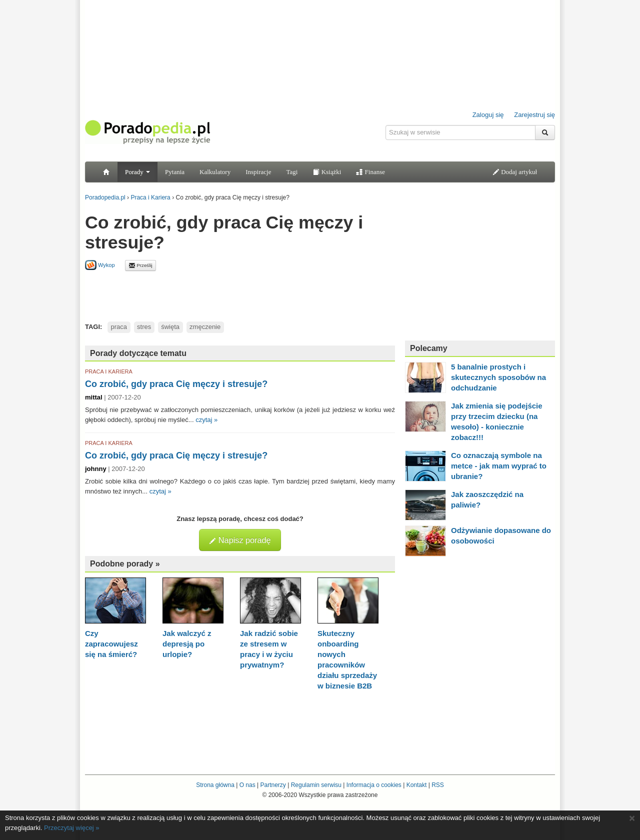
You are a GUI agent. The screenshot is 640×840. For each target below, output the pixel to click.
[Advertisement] (240, 293)
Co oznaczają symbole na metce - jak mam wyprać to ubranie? (499, 466)
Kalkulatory (215, 172)
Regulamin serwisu (316, 785)
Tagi (292, 172)
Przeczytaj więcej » (72, 828)
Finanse (370, 172)
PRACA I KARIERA (109, 371)
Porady (137, 172)
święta (170, 327)
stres (144, 327)
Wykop (100, 265)
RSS (438, 785)
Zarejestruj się (534, 115)
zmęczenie (205, 327)
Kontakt (417, 785)
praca (119, 327)
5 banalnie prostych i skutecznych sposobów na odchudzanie (498, 377)
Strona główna (215, 785)
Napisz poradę (240, 540)
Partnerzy (273, 785)
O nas (247, 785)
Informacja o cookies (374, 785)
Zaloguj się (488, 115)
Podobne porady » (125, 564)
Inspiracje (258, 172)
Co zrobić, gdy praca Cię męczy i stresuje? (176, 384)
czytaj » (206, 420)
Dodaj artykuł (515, 172)
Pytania (175, 172)
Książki (327, 172)
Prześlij (140, 265)
